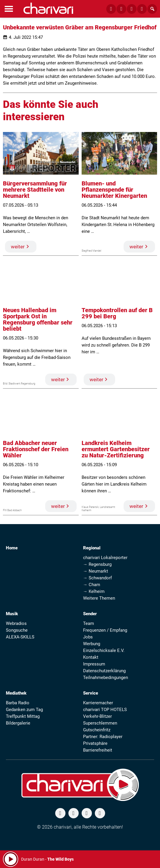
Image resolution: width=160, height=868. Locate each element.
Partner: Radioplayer (103, 737)
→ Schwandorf (97, 578)
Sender (90, 614)
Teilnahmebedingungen (106, 678)
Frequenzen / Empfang (105, 630)
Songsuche (17, 630)
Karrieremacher (98, 703)
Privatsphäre (95, 743)
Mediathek (16, 693)
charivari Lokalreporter (105, 558)
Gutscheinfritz (97, 730)
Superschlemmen (100, 723)
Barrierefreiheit (98, 750)
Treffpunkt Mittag (23, 716)
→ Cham (92, 585)
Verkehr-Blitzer (97, 716)
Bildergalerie (18, 723)
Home (12, 548)
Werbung (92, 644)
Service (91, 693)
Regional (92, 548)
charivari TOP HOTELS (105, 710)
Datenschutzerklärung (104, 671)
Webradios (16, 623)
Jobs (88, 637)
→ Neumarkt (96, 571)
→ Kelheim (94, 591)
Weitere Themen (99, 598)
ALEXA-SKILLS (20, 637)
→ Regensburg (97, 564)
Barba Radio (18, 703)
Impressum (94, 664)
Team (89, 623)
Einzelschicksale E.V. (104, 650)
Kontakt (91, 657)
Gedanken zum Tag (24, 710)
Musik (12, 614)
